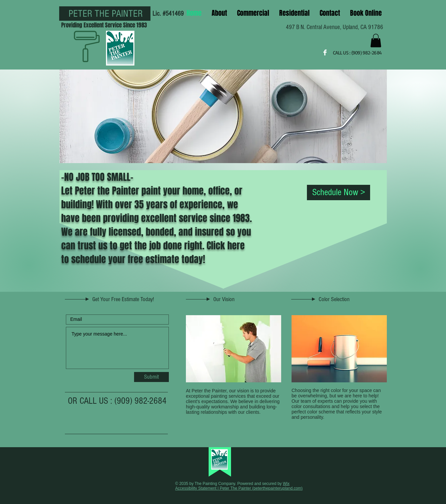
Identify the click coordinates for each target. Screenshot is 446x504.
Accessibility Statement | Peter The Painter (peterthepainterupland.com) (239, 488)
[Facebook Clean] (325, 52)
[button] (376, 41)
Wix (286, 484)
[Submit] (151, 377)
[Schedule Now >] (339, 193)
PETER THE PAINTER (106, 14)
